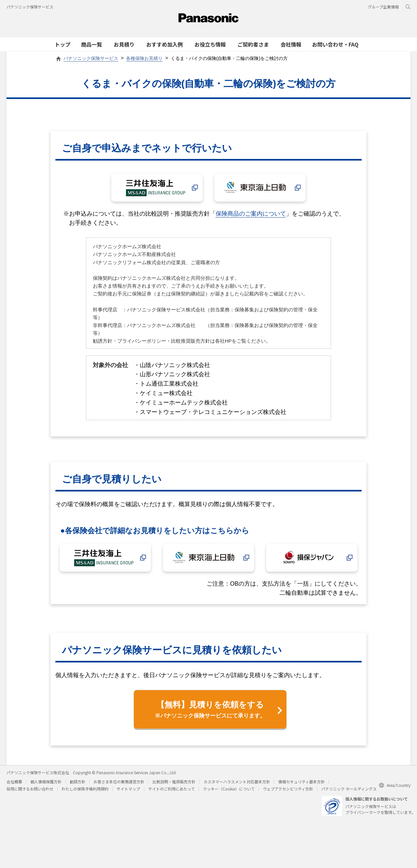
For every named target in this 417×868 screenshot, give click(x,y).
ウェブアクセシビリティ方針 (288, 788)
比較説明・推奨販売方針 (174, 781)
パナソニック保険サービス (30, 7)
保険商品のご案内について (251, 214)
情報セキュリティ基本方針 (302, 781)
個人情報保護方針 (46, 781)
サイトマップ (128, 788)
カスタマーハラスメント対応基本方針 (237, 781)
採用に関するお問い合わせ (30, 788)
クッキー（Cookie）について (229, 788)
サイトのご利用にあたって (172, 788)
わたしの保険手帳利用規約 (85, 788)
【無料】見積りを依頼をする (210, 710)
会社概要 (14, 781)
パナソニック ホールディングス (349, 788)
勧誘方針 (78, 781)
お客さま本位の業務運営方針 (119, 781)
